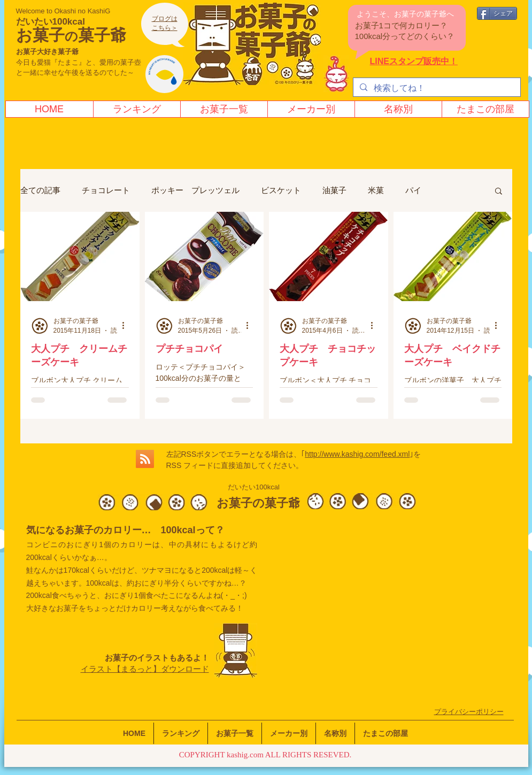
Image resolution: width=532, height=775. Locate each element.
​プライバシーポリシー (469, 712)
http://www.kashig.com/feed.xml (357, 454)
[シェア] (497, 13)
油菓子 (334, 190)
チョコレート (106, 190)
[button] (499, 192)
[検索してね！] (436, 88)
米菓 (376, 190)
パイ (413, 190)
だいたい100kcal (51, 22)
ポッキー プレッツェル (195, 190)
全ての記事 (40, 190)
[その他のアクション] (127, 326)
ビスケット (281, 190)
